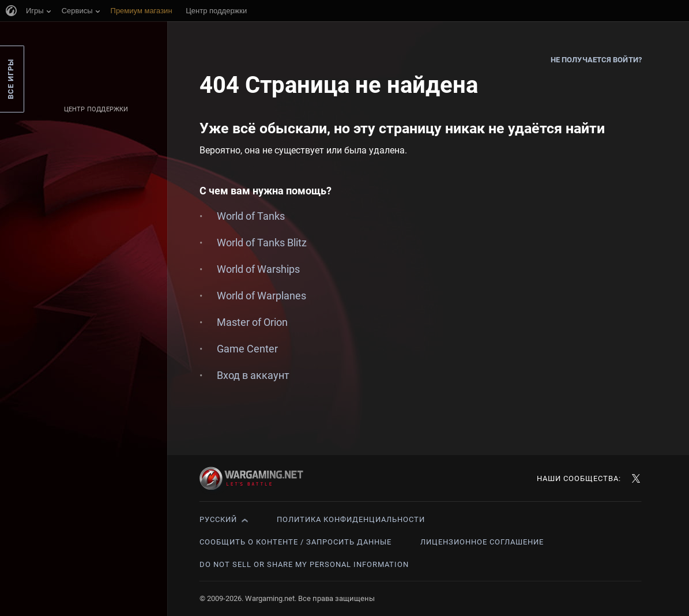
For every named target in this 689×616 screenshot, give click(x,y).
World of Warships (258, 269)
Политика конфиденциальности (351, 519)
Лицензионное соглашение (482, 542)
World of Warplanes (261, 296)
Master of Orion (252, 322)
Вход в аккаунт (253, 375)
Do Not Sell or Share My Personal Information (304, 564)
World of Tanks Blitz (262, 243)
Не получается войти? (596, 60)
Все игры (11, 79)
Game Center (247, 349)
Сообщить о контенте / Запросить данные (295, 542)
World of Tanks (251, 216)
